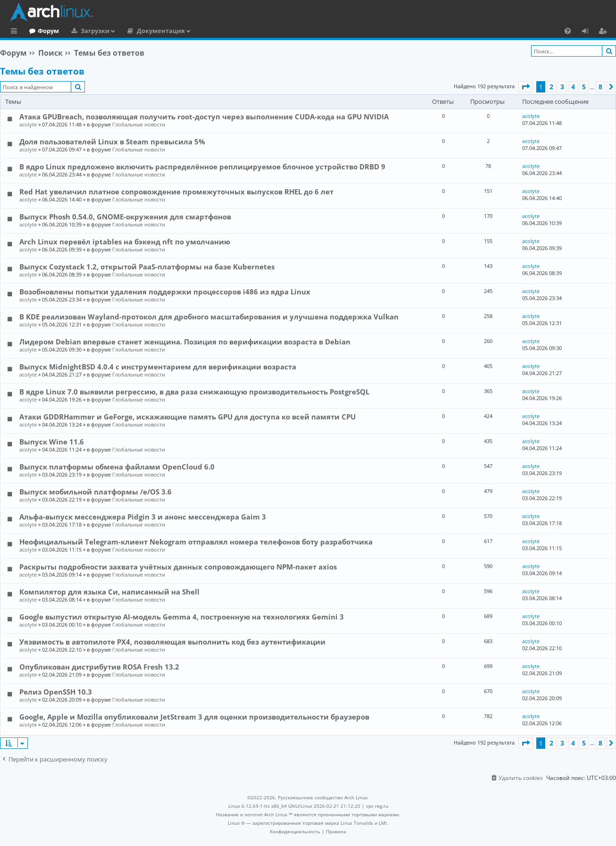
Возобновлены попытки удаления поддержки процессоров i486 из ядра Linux (165, 292)
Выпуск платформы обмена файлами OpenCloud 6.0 (117, 467)
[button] (525, 87)
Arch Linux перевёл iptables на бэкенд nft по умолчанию (125, 242)
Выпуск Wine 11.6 (52, 442)
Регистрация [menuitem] (605, 32)
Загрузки (134, 31)
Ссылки (16, 32)
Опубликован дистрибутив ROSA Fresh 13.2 (99, 667)
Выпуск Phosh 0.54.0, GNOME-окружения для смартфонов (125, 217)
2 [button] (551, 87)
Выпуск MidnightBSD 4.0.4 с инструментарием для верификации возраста (158, 367)
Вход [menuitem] (588, 32)
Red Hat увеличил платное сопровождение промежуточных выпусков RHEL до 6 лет (176, 192)
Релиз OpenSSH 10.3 (56, 692)
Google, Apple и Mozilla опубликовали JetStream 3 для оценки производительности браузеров (194, 717)
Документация (200, 31)
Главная (42, 31)
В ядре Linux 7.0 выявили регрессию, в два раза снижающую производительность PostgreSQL (194, 392)
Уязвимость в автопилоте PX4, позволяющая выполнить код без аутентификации (172, 642)
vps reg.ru (377, 806)
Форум (87, 31)
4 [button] (573, 87)
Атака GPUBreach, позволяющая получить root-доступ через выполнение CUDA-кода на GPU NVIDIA (204, 117)
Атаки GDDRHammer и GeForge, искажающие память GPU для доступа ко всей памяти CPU (187, 417)
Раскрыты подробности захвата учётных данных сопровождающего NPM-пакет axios (178, 567)
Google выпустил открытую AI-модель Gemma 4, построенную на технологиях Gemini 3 (182, 617)
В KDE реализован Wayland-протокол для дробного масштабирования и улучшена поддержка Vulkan (209, 317)
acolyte (28, 124)
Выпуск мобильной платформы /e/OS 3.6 (96, 492)
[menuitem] (568, 31)
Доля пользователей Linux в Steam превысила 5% (112, 142)
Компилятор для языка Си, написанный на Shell (109, 592)
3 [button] (562, 87)
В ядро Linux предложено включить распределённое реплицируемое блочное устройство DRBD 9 (202, 167)
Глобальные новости (139, 124)
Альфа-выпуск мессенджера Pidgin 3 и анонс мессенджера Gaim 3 (143, 517)
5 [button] (584, 87)
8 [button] (600, 87)
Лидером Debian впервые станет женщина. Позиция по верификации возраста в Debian (185, 342)
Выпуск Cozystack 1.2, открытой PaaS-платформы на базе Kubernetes (147, 267)
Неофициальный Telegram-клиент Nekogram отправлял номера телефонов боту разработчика (196, 542)
